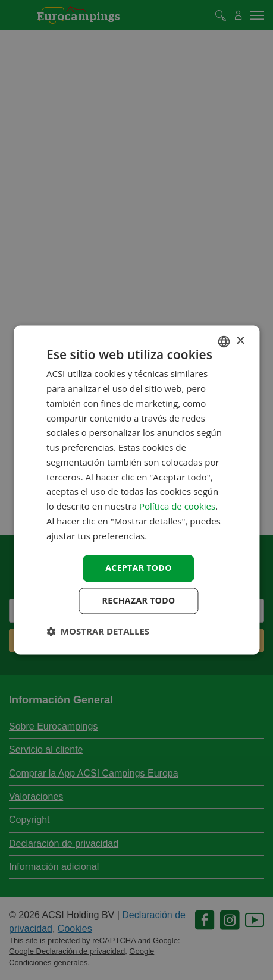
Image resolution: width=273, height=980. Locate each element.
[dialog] (136, 490)
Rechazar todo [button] (139, 601)
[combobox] (224, 341)
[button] (98, 632)
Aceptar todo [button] (138, 568)
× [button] (240, 341)
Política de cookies (177, 507)
